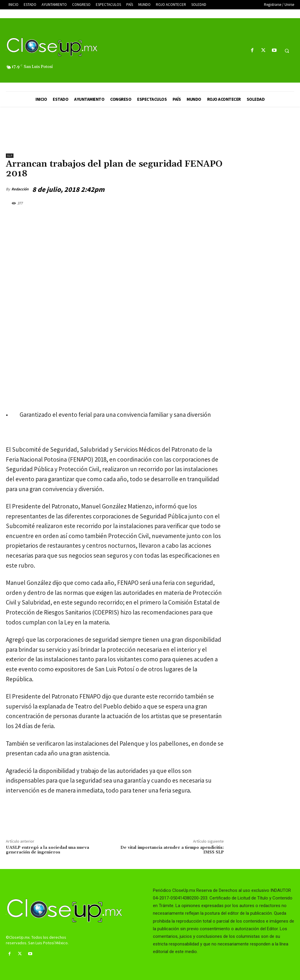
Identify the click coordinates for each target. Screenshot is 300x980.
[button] (287, 51)
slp (10, 156)
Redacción (20, 189)
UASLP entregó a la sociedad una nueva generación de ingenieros (47, 850)
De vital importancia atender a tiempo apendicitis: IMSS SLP (172, 850)
